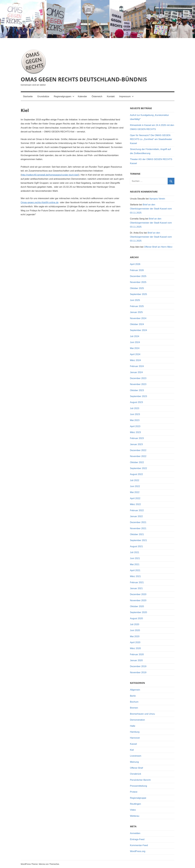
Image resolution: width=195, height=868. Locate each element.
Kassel (133, 744)
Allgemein (135, 690)
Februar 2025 (137, 306)
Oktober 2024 (137, 324)
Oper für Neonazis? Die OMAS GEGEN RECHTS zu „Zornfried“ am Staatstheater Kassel (151, 139)
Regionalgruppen (64, 96)
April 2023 (135, 426)
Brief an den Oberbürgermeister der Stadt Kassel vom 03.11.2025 (151, 209)
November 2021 (138, 528)
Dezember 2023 (138, 378)
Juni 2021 (135, 558)
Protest (134, 792)
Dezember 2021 (138, 522)
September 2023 (139, 396)
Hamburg (135, 732)
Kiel (132, 750)
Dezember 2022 (138, 450)
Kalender (82, 96)
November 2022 (138, 456)
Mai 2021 (135, 564)
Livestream (136, 756)
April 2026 (135, 264)
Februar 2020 (137, 654)
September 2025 (139, 294)
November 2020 (138, 600)
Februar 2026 (137, 270)
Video (133, 810)
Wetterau (135, 816)
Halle (133, 726)
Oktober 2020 (137, 606)
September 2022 (139, 468)
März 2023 (135, 432)
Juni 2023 (135, 414)
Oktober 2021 (137, 534)
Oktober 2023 (137, 390)
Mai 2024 (135, 348)
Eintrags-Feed (137, 839)
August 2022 (136, 474)
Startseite (28, 96)
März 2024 (135, 360)
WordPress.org (138, 851)
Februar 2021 (137, 582)
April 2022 (135, 498)
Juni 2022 (135, 486)
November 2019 (138, 672)
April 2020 (135, 642)
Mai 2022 (135, 492)
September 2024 (139, 330)
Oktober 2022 (137, 462)
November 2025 (138, 282)
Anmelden (135, 833)
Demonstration (138, 720)
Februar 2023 (137, 438)
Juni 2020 (135, 630)
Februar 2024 (137, 366)
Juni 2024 (135, 342)
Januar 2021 (136, 588)
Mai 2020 (135, 636)
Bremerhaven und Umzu (142, 714)
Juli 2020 (135, 624)
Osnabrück (136, 774)
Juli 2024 (135, 336)
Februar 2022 (137, 510)
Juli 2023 (135, 408)
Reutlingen (135, 804)
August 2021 (136, 546)
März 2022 (135, 504)
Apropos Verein (157, 199)
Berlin (133, 696)
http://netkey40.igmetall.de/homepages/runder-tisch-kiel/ (50, 175)
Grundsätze (43, 96)
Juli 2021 (135, 552)
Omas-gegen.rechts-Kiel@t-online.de (40, 202)
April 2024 (135, 354)
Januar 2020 (136, 660)
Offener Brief (136, 768)
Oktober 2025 (137, 288)
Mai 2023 (135, 420)
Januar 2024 (136, 372)
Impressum (126, 96)
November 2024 (138, 318)
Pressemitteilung (139, 786)
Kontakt (111, 96)
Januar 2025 (136, 312)
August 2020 (136, 618)
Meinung (134, 762)
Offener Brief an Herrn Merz (158, 247)
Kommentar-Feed (139, 845)
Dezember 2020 (138, 594)
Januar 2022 (136, 516)
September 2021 (139, 540)
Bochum (134, 702)
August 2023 (136, 402)
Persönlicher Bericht (140, 780)
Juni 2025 (135, 300)
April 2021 (135, 570)
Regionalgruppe (138, 798)
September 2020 (139, 612)
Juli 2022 (135, 480)
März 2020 (135, 648)
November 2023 (138, 384)
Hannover (135, 738)
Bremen (134, 708)
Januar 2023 (136, 444)
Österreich (97, 96)
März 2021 (135, 576)
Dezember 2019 (138, 666)
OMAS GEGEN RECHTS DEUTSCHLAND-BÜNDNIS (84, 79)
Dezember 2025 (138, 276)
